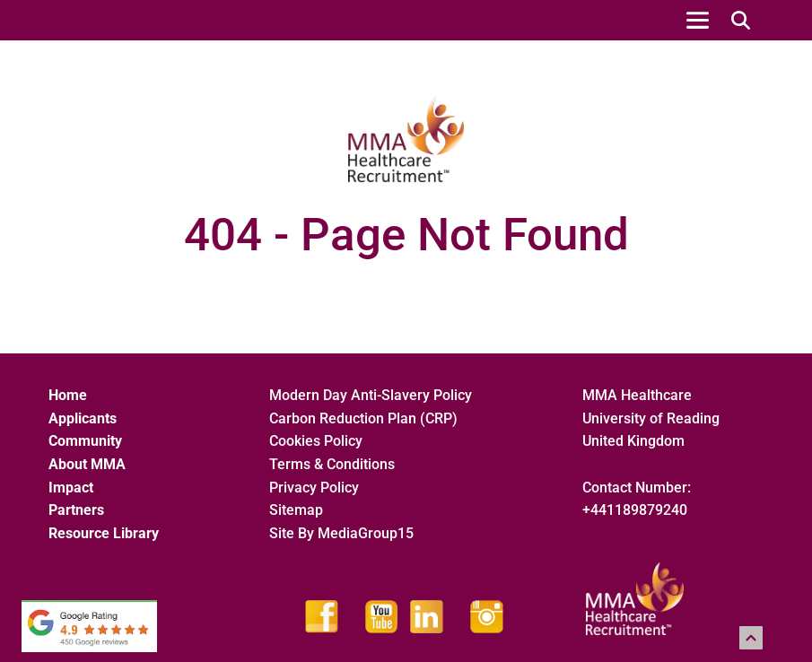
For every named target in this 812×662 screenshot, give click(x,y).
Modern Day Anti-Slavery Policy (371, 395)
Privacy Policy (314, 488)
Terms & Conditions (332, 464)
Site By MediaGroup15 (341, 533)
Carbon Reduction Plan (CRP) (363, 418)
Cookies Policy (316, 441)
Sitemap (298, 510)
